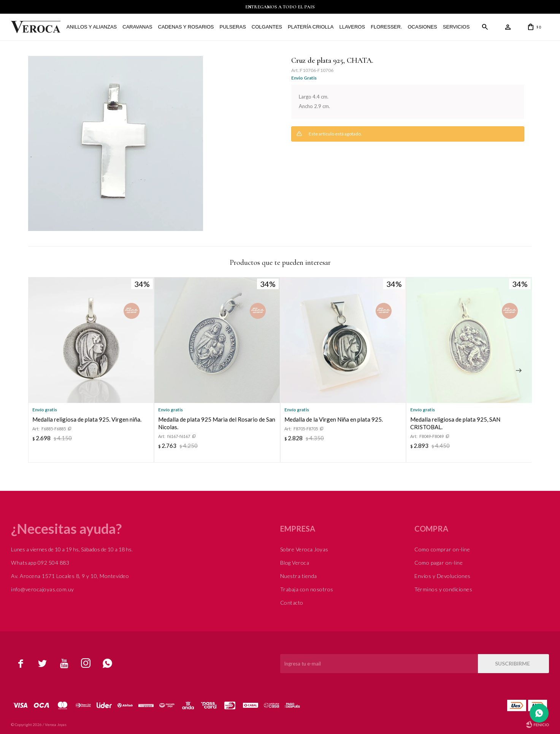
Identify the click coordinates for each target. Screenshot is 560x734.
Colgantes (267, 27)
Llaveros (352, 27)
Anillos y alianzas (92, 27)
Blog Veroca (295, 563)
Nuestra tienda (299, 576)
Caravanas (137, 27)
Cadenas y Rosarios (186, 27)
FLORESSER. (386, 27)
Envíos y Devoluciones (443, 576)
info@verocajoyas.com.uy (43, 589)
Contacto (292, 603)
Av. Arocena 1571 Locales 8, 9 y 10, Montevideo (70, 576)
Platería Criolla (311, 27)
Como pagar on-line (439, 563)
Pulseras (232, 27)
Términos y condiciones (443, 589)
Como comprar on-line (442, 549)
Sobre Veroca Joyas (304, 549)
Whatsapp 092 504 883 (40, 563)
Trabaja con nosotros (307, 589)
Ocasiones (422, 27)
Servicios (456, 27)
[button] (519, 371)
